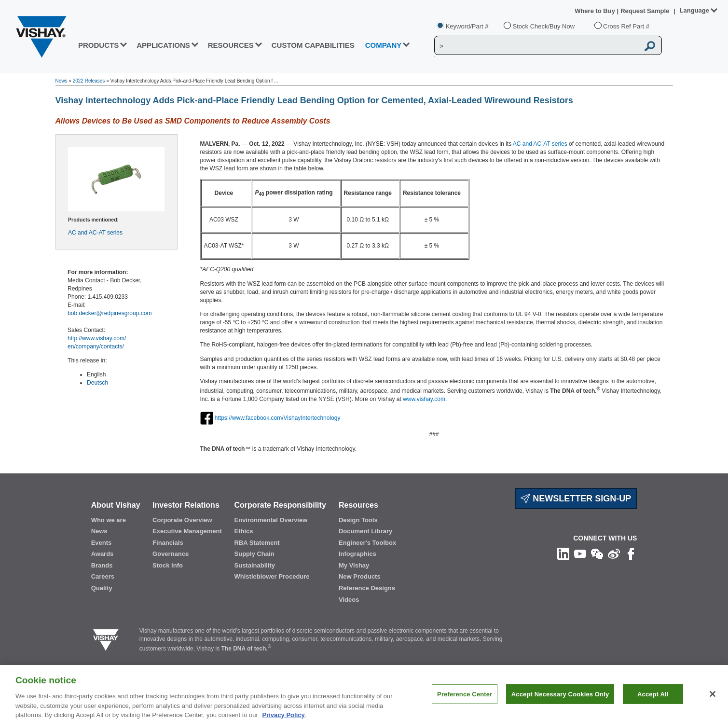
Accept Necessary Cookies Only (560, 699)
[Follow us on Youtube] (580, 553)
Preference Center (465, 699)
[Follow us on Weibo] (614, 553)
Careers (103, 576)
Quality (102, 588)
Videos (349, 600)
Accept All (653, 699)
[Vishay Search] (537, 46)
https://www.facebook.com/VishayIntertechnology (278, 418)
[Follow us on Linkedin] (563, 553)
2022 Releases (89, 81)
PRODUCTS (98, 45)
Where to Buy (596, 11)
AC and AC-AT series (95, 233)
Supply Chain (254, 554)
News (62, 81)
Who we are (109, 520)
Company (384, 45)
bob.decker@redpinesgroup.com (110, 313)
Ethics (244, 531)
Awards (103, 554)
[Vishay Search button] (650, 46)
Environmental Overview (271, 520)
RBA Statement (257, 543)
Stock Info (168, 565)
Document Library (365, 531)
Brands (102, 565)
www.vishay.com (424, 399)
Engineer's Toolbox (367, 543)
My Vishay (354, 565)
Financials (168, 543)
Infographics (357, 554)
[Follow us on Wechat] (597, 553)
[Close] (713, 700)
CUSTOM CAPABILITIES (313, 45)
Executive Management (187, 531)
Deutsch (97, 383)
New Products (360, 576)
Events (102, 543)
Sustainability (255, 565)
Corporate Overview (182, 520)
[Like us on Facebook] (631, 553)
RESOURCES (231, 45)
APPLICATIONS (163, 45)
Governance (171, 554)
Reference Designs (367, 588)
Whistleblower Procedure (272, 576)
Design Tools (358, 520)
